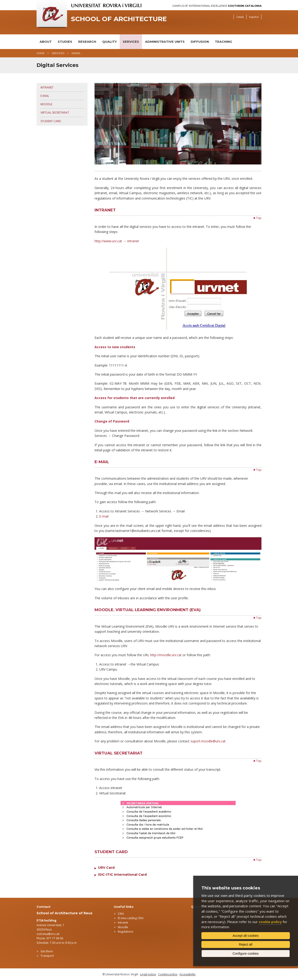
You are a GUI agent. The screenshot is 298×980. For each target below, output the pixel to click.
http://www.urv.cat (108, 241)
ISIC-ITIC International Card (122, 875)
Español (254, 17)
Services (131, 42)
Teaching (223, 42)
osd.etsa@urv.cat (48, 934)
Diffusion (200, 42)
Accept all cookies (246, 936)
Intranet (47, 87)
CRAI (121, 914)
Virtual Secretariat (55, 113)
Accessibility (188, 974)
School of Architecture (119, 19)
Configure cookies (246, 954)
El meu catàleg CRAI (131, 918)
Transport (47, 956)
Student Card (51, 121)
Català (240, 17)
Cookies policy (168, 974)
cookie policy (270, 922)
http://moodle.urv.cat (166, 655)
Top (259, 218)
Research (87, 42)
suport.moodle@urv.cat (208, 741)
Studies (65, 42)
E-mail (45, 96)
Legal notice (148, 974)
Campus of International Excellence (217, 6)
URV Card (106, 868)
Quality (109, 42)
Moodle (46, 104)
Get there (47, 951)
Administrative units (165, 42)
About (46, 42)
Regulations (125, 932)
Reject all (246, 944)
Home (41, 53)
